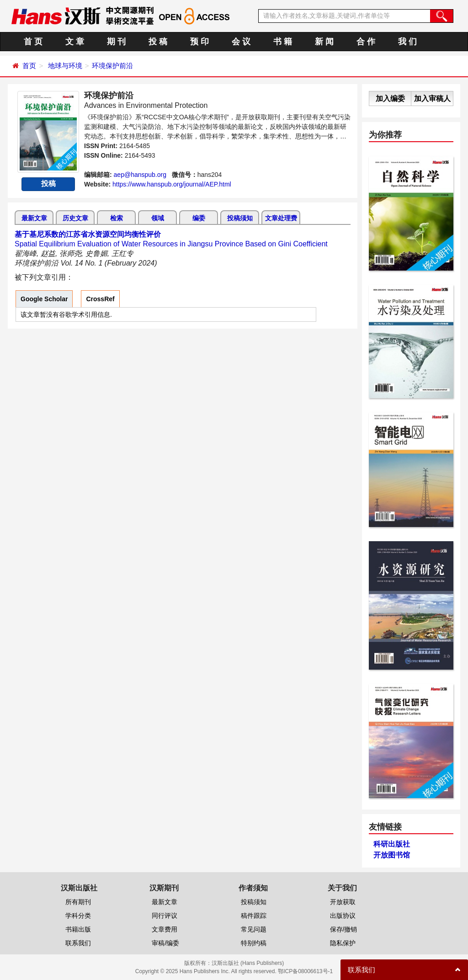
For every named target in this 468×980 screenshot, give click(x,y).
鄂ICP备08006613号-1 (305, 971)
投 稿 (158, 42)
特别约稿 (254, 943)
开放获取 (343, 902)
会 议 (241, 42)
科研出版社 (392, 844)
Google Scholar (44, 299)
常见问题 (254, 929)
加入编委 (390, 99)
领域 (158, 218)
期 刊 (116, 42)
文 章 (75, 42)
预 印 (199, 42)
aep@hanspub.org (140, 175)
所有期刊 (78, 902)
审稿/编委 (165, 943)
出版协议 (343, 916)
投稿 (48, 184)
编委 (199, 218)
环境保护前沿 (112, 66)
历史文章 (75, 218)
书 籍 (283, 42)
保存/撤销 (344, 929)
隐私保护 (343, 943)
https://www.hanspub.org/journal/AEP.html (172, 184)
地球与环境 (65, 66)
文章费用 (165, 929)
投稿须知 (240, 218)
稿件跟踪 (254, 916)
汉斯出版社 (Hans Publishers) (248, 963)
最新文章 (34, 218)
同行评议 (165, 916)
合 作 (366, 42)
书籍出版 (78, 929)
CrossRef (100, 299)
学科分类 (78, 916)
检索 (117, 218)
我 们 (407, 42)
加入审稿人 (432, 99)
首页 (29, 66)
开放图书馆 (392, 855)
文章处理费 (281, 218)
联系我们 (78, 943)
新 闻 (324, 42)
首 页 (33, 42)
